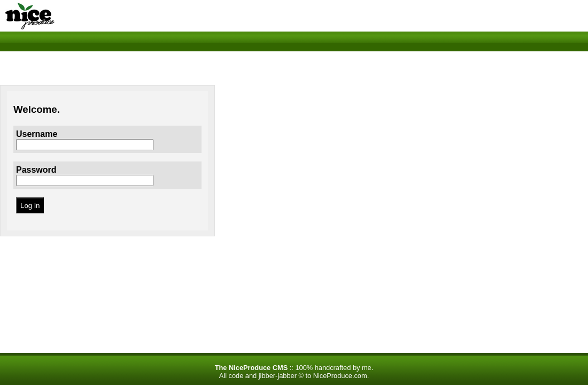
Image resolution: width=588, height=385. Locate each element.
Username (37, 134)
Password (36, 170)
